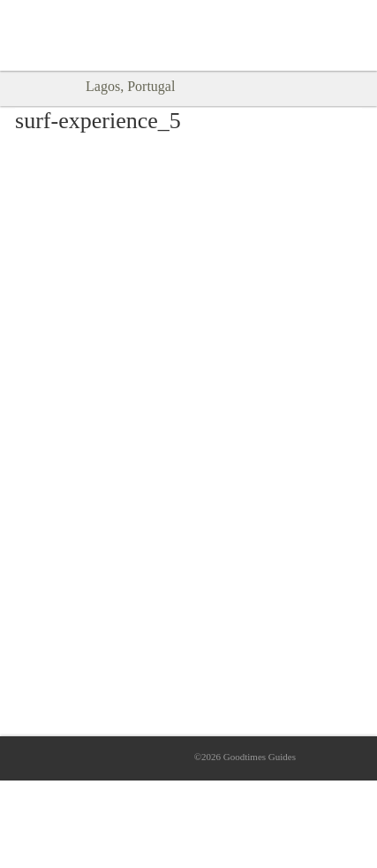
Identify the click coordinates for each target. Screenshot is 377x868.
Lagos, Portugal (130, 86)
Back (25, 88)
